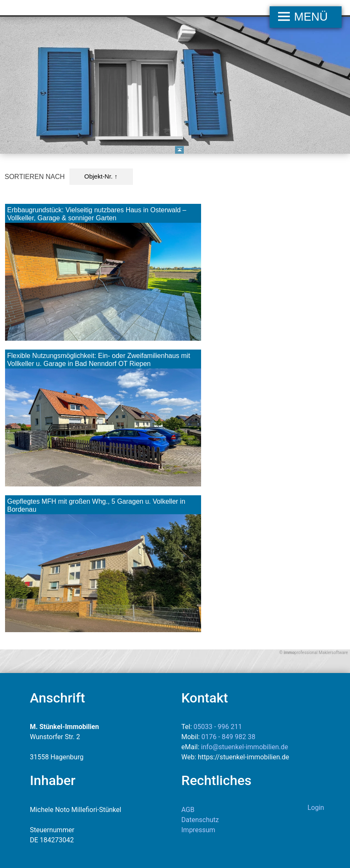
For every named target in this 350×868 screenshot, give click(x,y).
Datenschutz (200, 820)
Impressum (198, 830)
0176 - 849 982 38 (228, 737)
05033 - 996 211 (218, 727)
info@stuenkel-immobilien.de (245, 747)
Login (316, 808)
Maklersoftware (333, 653)
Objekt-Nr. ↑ (101, 176)
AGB (188, 810)
